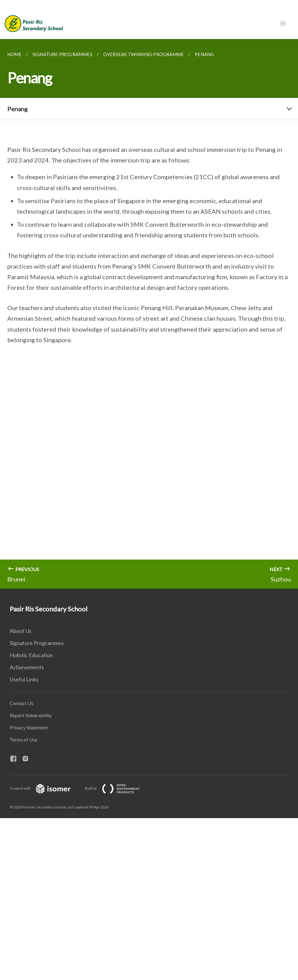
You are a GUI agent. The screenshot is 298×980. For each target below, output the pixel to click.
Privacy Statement (29, 727)
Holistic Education (31, 655)
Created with (45, 788)
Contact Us (22, 703)
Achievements (27, 667)
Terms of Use (23, 739)
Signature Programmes (37, 643)
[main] (149, 314)
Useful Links (24, 679)
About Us (21, 631)
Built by (117, 788)
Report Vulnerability (31, 715)
